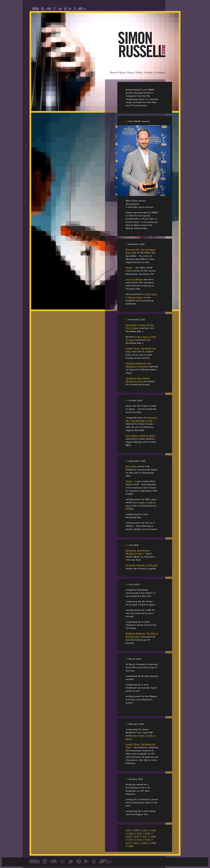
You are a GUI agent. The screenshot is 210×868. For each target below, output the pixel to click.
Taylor (129, 268)
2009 (154, 843)
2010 (145, 843)
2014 (139, 840)
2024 (145, 830)
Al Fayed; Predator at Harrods (142, 565)
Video (139, 73)
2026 (128, 830)
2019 (128, 837)
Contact (161, 73)
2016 (153, 837)
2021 (139, 833)
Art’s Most (131, 466)
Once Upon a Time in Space (140, 436)
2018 (137, 837)
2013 (148, 840)
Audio (149, 73)
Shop (130, 73)
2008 (131, 846)
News (113, 73)
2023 (154, 830)
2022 (131, 833)
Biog (122, 73)
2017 (145, 837)
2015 (131, 840)
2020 (148, 833)
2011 (136, 843)
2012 (128, 843)
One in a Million (134, 279)
